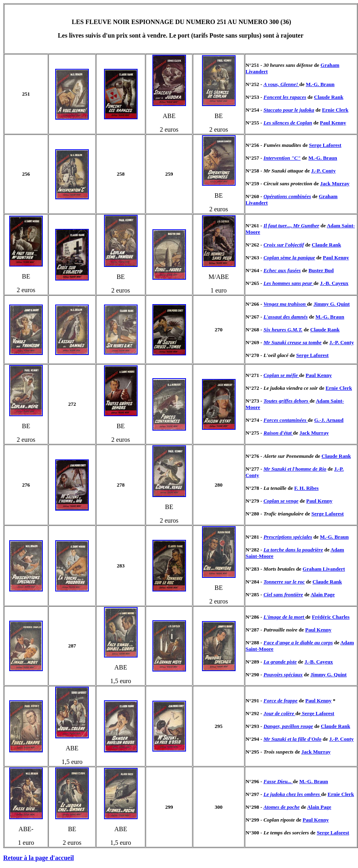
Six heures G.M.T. (283, 330)
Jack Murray (335, 183)
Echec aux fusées (282, 270)
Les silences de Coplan (288, 123)
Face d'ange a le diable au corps (298, 642)
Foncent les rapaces (285, 97)
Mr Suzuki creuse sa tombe (293, 342)
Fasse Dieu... (278, 781)
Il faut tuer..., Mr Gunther (291, 226)
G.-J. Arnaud (329, 420)
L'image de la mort (285, 617)
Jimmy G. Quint (332, 304)
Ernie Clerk (335, 110)
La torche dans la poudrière (293, 550)
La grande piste (280, 662)
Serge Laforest (325, 145)
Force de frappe (281, 701)
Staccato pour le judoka (289, 110)
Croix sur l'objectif (284, 245)
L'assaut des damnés (286, 317)
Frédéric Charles (331, 617)
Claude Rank (329, 97)
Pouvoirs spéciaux (283, 675)
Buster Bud (321, 270)
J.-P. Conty (323, 171)
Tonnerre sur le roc (284, 582)
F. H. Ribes (307, 488)
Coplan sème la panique (289, 258)
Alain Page (322, 594)
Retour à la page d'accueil (39, 858)
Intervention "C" (282, 158)
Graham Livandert (324, 569)
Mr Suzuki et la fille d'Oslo (293, 739)
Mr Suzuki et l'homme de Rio (295, 469)
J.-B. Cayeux (334, 283)
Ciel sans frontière (283, 594)
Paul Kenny (333, 123)
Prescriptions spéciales (288, 537)
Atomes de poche (282, 807)
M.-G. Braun (320, 84)
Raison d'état (278, 433)
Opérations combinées (287, 196)
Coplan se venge (281, 501)
